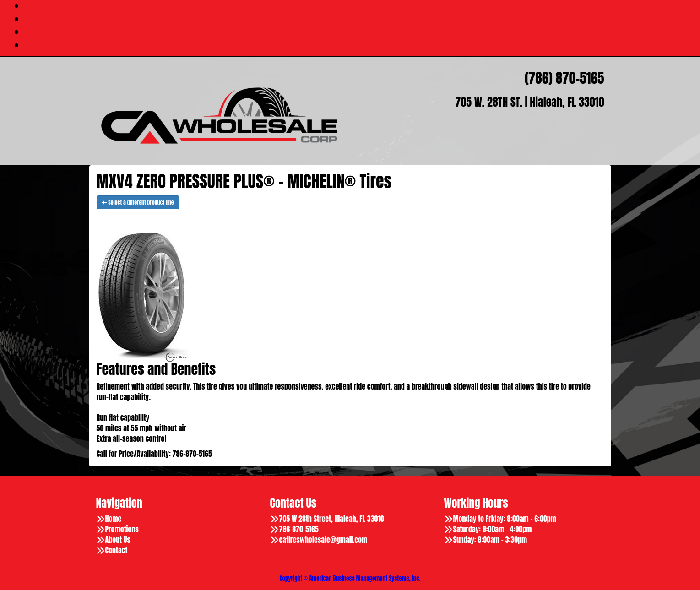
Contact (359, 45)
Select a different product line (138, 202)
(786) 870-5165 (564, 78)
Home (114, 519)
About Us (359, 32)
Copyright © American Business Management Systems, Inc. (350, 578)
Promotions (359, 19)
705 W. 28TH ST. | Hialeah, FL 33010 (530, 102)
